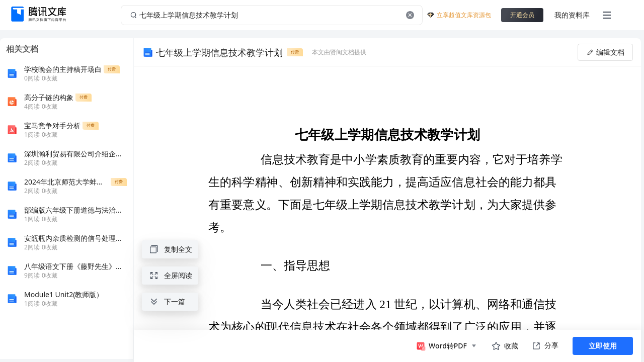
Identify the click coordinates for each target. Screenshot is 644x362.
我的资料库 (572, 15)
